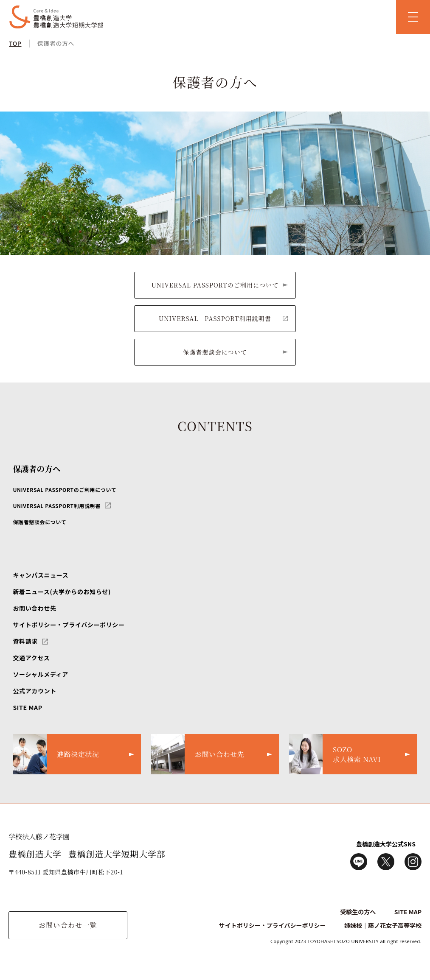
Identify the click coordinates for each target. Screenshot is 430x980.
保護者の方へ (56, 43)
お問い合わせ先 (34, 608)
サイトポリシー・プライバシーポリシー (69, 625)
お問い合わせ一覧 (68, 925)
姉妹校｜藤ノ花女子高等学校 (383, 925)
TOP (15, 43)
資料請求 (25, 641)
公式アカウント (34, 691)
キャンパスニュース (41, 575)
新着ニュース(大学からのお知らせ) (62, 592)
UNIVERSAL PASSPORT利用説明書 (215, 318)
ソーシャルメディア (41, 674)
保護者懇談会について (215, 352)
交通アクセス (31, 658)
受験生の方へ (358, 912)
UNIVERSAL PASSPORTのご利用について (215, 285)
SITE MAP (27, 707)
